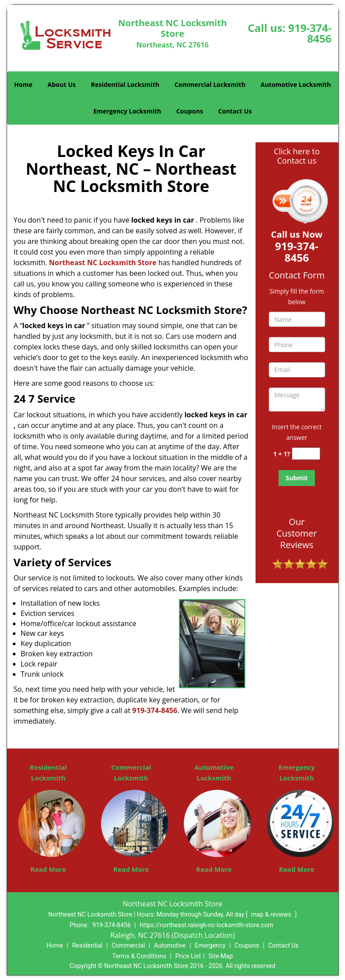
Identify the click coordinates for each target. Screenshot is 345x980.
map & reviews (272, 914)
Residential (87, 945)
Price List (188, 956)
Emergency (210, 945)
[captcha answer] (306, 454)
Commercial (128, 945)
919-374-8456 (310, 33)
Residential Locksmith (125, 84)
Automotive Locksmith (296, 84)
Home (23, 84)
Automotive (170, 945)
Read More (48, 869)
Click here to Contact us (297, 156)
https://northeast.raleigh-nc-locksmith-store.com (206, 925)
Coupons (190, 111)
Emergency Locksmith (127, 111)
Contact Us (235, 111)
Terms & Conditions (139, 956)
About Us (62, 84)
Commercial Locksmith (210, 84)
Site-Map (221, 956)
